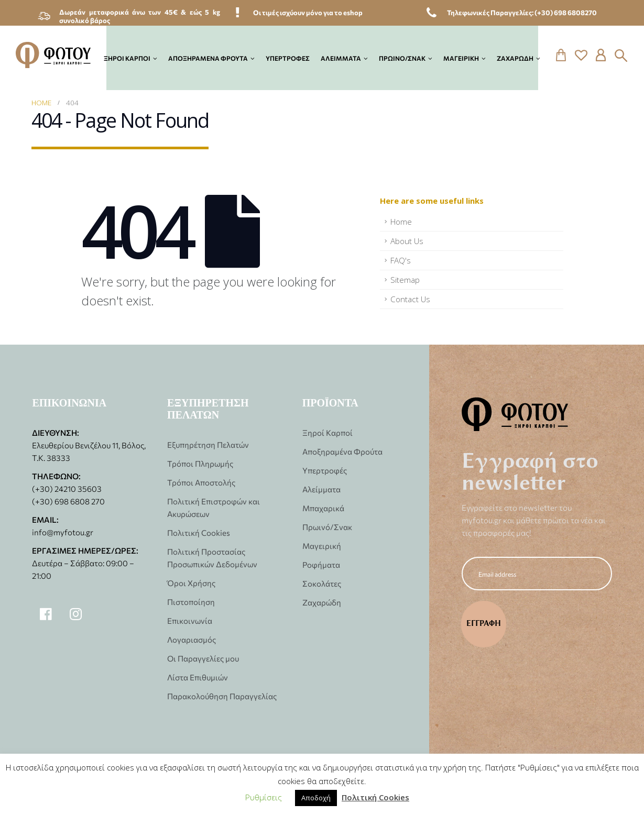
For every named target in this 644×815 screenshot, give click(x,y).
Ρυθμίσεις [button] (264, 797)
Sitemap (405, 280)
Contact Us (410, 299)
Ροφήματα (321, 564)
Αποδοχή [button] (316, 798)
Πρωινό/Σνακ (402, 58)
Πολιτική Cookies (199, 532)
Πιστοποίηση (191, 602)
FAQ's (401, 260)
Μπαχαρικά (323, 508)
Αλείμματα (341, 58)
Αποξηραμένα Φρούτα (208, 58)
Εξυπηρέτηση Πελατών (208, 444)
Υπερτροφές (288, 58)
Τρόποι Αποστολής (201, 482)
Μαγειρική (461, 58)
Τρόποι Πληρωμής (200, 463)
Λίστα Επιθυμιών (198, 677)
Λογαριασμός (192, 639)
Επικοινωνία (190, 620)
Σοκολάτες (322, 583)
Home (401, 222)
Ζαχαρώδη (515, 58)
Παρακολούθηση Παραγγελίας (222, 696)
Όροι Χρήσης (191, 583)
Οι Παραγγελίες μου (203, 658)
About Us (407, 241)
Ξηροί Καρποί (127, 58)
